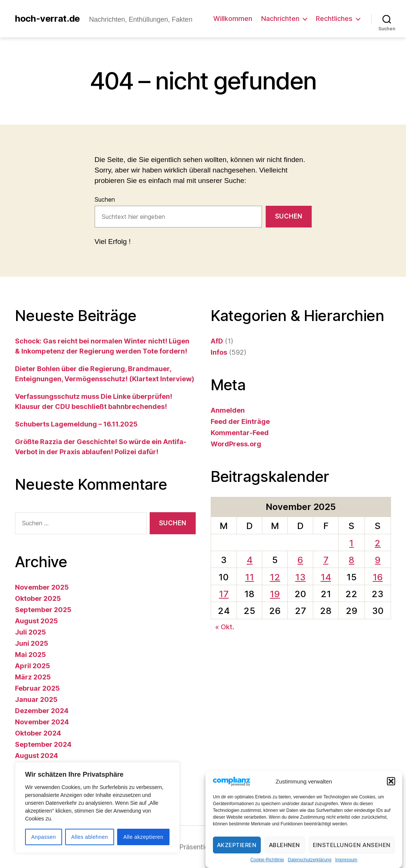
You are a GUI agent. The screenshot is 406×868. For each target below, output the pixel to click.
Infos (219, 352)
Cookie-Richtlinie (267, 861)
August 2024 (36, 756)
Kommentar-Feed (240, 433)
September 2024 (43, 744)
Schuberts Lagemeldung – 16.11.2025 (76, 424)
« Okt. (225, 627)
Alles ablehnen (89, 837)
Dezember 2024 (42, 711)
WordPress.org (236, 444)
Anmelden (228, 410)
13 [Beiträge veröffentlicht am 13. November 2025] (300, 577)
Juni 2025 (32, 643)
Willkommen (233, 19)
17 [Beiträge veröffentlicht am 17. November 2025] (224, 594)
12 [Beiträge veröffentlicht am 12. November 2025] (275, 577)
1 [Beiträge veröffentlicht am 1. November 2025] (351, 543)
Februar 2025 (37, 688)
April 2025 (33, 666)
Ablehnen (285, 845)
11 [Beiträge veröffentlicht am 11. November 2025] (250, 577)
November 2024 (42, 722)
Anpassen (43, 837)
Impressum (346, 861)
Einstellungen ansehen (352, 845)
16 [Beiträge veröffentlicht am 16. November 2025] (378, 577)
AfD (217, 341)
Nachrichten (280, 19)
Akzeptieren (237, 845)
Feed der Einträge (240, 421)
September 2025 (43, 610)
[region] (97, 808)
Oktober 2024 (38, 733)
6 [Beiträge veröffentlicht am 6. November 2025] (300, 560)
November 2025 (42, 587)
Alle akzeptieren (143, 837)
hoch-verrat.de (48, 19)
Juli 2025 (30, 632)
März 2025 (33, 677)
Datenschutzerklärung (310, 861)
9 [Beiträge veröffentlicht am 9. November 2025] (378, 560)
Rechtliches (334, 19)
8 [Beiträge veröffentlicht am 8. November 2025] (352, 560)
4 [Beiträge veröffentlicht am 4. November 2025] (250, 560)
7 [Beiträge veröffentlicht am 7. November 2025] (326, 560)
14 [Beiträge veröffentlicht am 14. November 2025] (326, 577)
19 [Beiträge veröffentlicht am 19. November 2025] (275, 594)
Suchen (105, 199)
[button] (391, 782)
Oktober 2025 (38, 598)
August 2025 (36, 621)
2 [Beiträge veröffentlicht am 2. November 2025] (378, 543)
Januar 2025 (36, 699)
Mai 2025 (30, 655)
